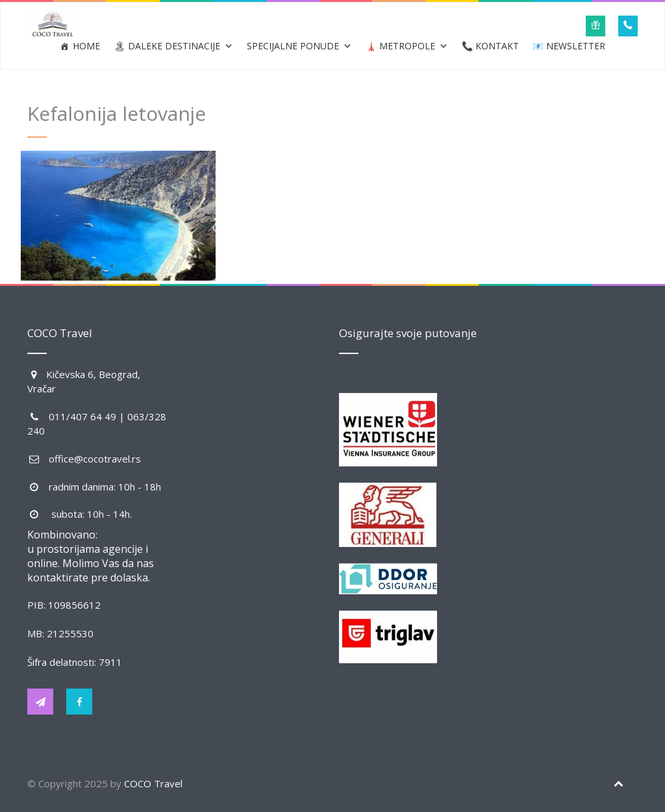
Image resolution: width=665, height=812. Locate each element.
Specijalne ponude (299, 46)
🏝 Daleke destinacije (173, 46)
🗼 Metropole (407, 46)
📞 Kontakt (490, 46)
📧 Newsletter (569, 46)
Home (86, 46)
